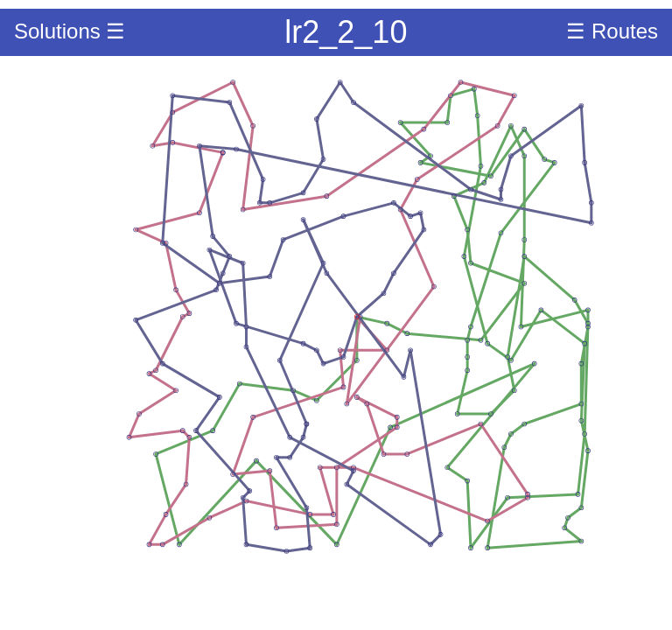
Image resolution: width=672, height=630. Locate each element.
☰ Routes (612, 31)
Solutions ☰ (70, 31)
